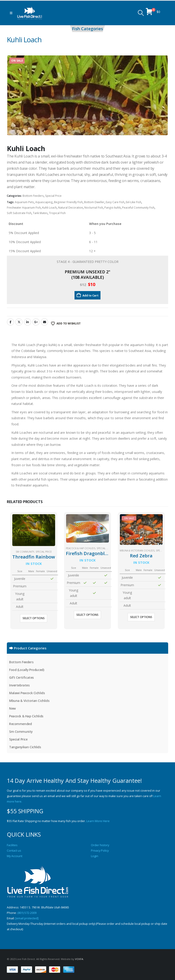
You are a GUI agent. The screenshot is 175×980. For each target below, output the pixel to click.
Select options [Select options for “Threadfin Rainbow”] (34, 618)
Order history (100, 845)
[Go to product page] (34, 530)
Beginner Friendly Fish (68, 202)
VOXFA (79, 959)
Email (44, 322)
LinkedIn (28, 322)
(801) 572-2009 (27, 913)
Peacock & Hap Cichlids (81, 548)
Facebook (10, 322)
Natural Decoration (71, 208)
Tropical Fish (57, 213)
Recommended (20, 724)
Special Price (53, 196)
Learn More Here (98, 821)
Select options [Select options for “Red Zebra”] (141, 617)
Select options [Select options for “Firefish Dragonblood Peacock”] (87, 615)
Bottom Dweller (94, 202)
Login (95, 856)
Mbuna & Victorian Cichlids (137, 551)
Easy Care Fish (115, 202)
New (12, 708)
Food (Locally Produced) (27, 670)
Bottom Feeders (33, 196)
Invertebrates (19, 685)
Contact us (14, 851)
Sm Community (25, 552)
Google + (36, 322)
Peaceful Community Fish (138, 208)
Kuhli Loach (49, 208)
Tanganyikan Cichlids (25, 747)
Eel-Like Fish (134, 202)
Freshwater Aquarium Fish (24, 208)
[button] (11, 13)
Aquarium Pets (24, 202)
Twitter (19, 322)
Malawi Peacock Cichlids (27, 693)
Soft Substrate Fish (19, 213)
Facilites (12, 845)
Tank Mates (40, 213)
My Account (15, 856)
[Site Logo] (30, 13)
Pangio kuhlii (113, 208)
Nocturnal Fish (94, 208)
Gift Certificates (21, 677)
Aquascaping (44, 202)
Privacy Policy (100, 851)
